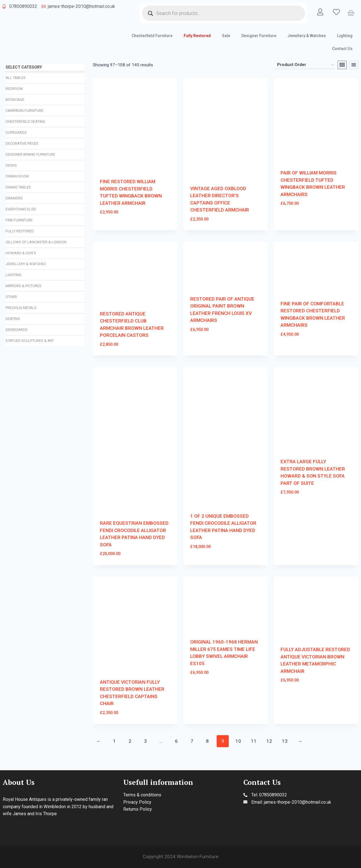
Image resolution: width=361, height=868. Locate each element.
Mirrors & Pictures (23, 286)
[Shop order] (305, 65)
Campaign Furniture (24, 111)
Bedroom (14, 89)
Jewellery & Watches (307, 36)
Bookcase (15, 100)
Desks (11, 165)
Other (11, 297)
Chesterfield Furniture (152, 36)
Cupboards (16, 132)
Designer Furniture (259, 36)
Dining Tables (18, 187)
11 (254, 741)
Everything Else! (21, 209)
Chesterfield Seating (25, 121)
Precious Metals (21, 308)
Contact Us (342, 49)
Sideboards (17, 330)
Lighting (345, 36)
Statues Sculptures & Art (30, 341)
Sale (226, 36)
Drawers (14, 198)
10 (238, 741)
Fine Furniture (19, 220)
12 (269, 741)
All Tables (16, 78)
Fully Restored (197, 36)
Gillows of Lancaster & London (36, 242)
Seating (13, 319)
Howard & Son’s (21, 253)
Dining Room (17, 176)
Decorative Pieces (22, 143)
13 (285, 741)
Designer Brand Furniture (30, 154)
